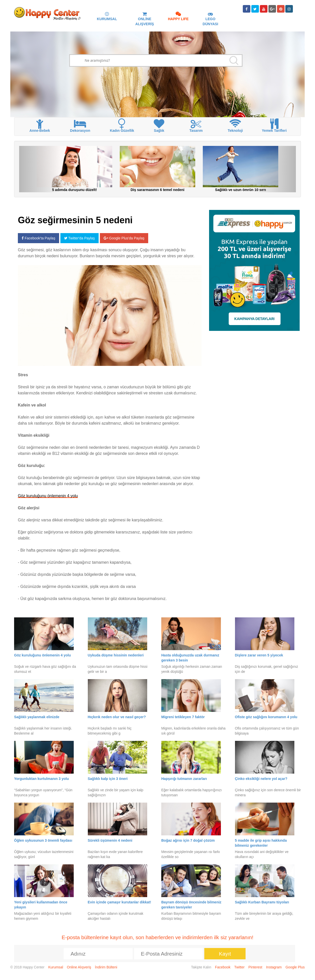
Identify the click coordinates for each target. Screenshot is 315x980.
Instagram (274, 967)
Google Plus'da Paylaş (124, 238)
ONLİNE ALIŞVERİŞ (145, 19)
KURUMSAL (107, 17)
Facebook (223, 967)
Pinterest (255, 967)
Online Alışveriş (79, 967)
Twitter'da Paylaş (80, 238)
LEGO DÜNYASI (210, 19)
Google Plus (295, 967)
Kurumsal (56, 967)
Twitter (239, 967)
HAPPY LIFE (178, 17)
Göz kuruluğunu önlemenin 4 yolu (48, 496)
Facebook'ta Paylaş (38, 238)
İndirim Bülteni (106, 967)
